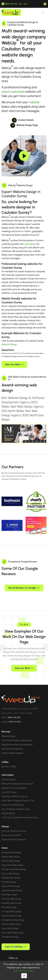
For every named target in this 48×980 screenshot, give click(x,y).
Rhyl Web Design (9, 903)
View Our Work (14, 364)
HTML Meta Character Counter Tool (18, 796)
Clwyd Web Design (10, 924)
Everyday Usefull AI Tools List (15, 792)
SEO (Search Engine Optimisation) (17, 736)
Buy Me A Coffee (9, 762)
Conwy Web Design (10, 869)
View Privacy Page (23, 971)
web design (30, 244)
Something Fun (8, 809)
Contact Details (23, 120)
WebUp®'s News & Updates (14, 784)
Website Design (9, 344)
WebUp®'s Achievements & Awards (17, 780)
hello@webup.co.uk (45, 4)
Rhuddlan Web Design (11, 899)
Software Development (12, 745)
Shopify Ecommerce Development (17, 740)
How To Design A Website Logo (16, 805)
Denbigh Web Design (11, 874)
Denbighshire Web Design (13, 916)
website (34, 102)
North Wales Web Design (13, 929)
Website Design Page (24, 125)
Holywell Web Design (11, 882)
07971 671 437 (15, 718)
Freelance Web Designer (13, 749)
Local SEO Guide (9, 788)
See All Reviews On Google (24, 584)
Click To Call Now (15, 943)
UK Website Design (10, 933)
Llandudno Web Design (12, 886)
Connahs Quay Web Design (14, 865)
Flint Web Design (9, 878)
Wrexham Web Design (12, 912)
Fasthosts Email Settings (13, 801)
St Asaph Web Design (11, 907)
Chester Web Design (11, 857)
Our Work (24, 620)
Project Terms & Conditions (14, 835)
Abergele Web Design (11, 848)
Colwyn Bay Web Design (12, 861)
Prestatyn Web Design (11, 895)
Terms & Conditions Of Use (14, 827)
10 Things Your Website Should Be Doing (20, 813)
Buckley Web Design (11, 853)
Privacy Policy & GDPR (11, 831)
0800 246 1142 (11, 4)
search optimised (13, 92)
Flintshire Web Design (11, 920)
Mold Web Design (9, 891)
